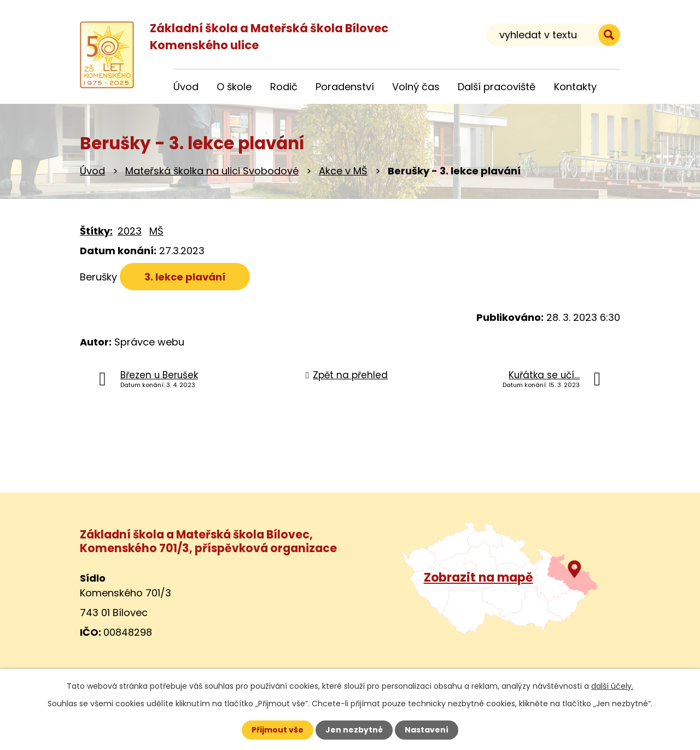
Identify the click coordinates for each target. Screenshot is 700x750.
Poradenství (345, 87)
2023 (130, 231)
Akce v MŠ (343, 171)
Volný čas (416, 87)
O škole (234, 87)
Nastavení (427, 730)
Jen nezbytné (354, 730)
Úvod (92, 171)
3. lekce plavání (185, 277)
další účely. (612, 686)
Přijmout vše (278, 730)
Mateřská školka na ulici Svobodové (212, 171)
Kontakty (575, 87)
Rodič (284, 87)
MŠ (156, 231)
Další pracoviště (497, 87)
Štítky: (96, 231)
